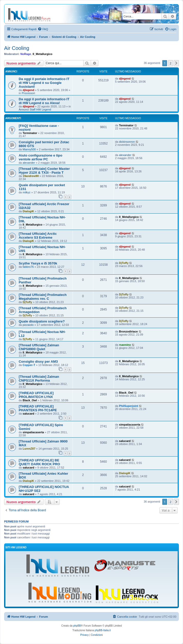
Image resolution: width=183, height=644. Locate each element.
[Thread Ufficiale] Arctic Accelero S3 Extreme (38, 236)
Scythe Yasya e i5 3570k (38, 263)
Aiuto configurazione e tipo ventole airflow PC (40, 157)
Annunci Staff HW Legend (35, 109)
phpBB (77, 626)
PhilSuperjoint (129, 406)
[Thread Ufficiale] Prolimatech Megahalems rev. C (43, 297)
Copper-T (29, 365)
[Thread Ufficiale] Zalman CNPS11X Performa (39, 379)
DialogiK (28, 211)
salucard (28, 414)
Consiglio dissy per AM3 (38, 362)
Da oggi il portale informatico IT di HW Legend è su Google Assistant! (44, 83)
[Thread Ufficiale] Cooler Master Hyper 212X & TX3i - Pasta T (44, 171)
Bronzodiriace (128, 331)
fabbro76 (28, 267)
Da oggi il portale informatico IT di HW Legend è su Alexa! (44, 101)
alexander (29, 163)
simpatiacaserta (33, 432)
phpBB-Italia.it (103, 630)
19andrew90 (31, 176)
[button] (176, 63)
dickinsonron (127, 142)
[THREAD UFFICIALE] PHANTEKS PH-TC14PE (38, 408)
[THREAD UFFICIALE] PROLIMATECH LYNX (36, 395)
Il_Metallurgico (42, 54)
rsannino (125, 345)
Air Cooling (17, 48)
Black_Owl (30, 400)
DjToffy (124, 263)
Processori (28, 93)
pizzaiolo (28, 325)
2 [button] (171, 63)
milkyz (27, 192)
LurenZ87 (29, 449)
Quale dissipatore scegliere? (42, 321)
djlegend (28, 90)
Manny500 (29, 149)
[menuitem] (43, 29)
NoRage (26, 54)
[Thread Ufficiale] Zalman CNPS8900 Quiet (39, 347)
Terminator (30, 133)
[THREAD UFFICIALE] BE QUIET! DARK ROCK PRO (39, 462)
